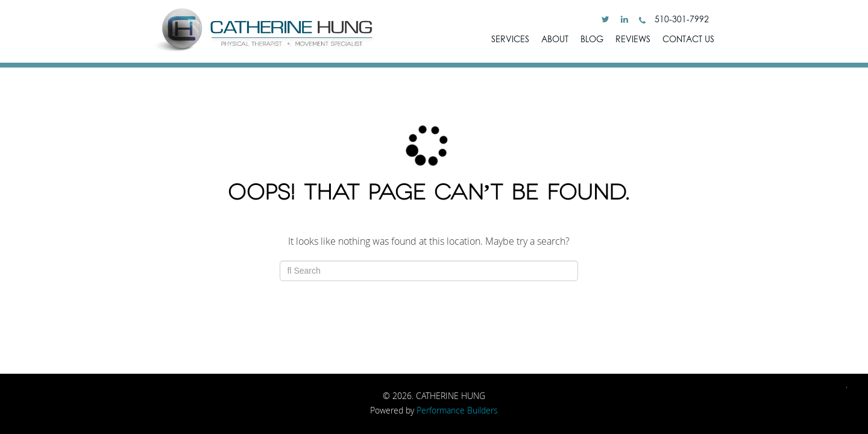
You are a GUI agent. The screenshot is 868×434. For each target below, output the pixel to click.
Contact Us (688, 39)
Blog (592, 39)
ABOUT (555, 39)
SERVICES (510, 39)
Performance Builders (457, 410)
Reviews (633, 39)
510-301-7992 (674, 19)
